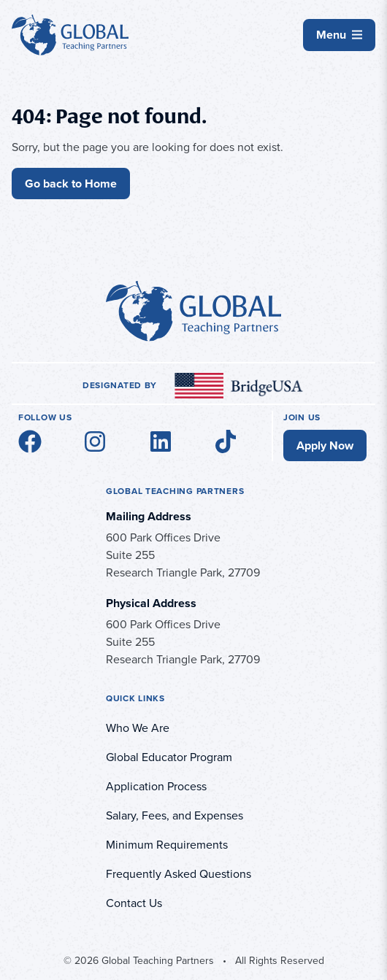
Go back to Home (71, 184)
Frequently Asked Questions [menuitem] (179, 874)
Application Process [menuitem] (156, 786)
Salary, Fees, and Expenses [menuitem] (175, 815)
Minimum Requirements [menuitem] (167, 845)
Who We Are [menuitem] (138, 728)
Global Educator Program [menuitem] (169, 757)
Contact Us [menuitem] (134, 903)
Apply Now (325, 445)
